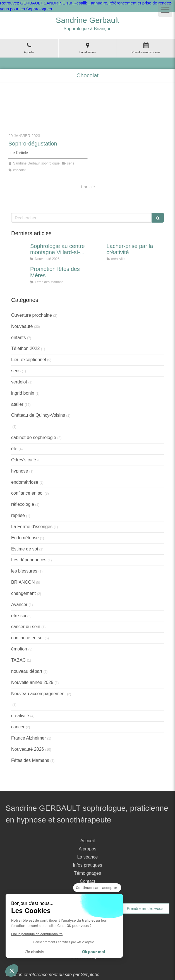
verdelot (19, 382)
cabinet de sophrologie (34, 437)
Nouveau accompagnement (39, 694)
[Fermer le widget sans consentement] (97, 888)
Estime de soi (25, 549)
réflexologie (23, 504)
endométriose (25, 482)
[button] (12, 971)
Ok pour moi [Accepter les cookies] (94, 952)
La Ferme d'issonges (32, 527)
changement (23, 593)
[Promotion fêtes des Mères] (20, 275)
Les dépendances (29, 560)
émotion (19, 649)
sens (16, 371)
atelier (17, 404)
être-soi (19, 616)
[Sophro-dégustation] (48, 111)
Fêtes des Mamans (30, 760)
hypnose (20, 471)
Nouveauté (22, 326)
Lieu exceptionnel (29, 360)
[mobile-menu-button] (165, 10)
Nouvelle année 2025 (32, 682)
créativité (20, 716)
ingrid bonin (23, 393)
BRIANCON (23, 582)
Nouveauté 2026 (27, 749)
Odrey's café (24, 460)
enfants (18, 338)
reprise (18, 515)
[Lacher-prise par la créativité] (96, 252)
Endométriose (25, 538)
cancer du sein (26, 627)
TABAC (18, 660)
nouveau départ (27, 671)
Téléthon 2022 (25, 348)
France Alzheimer (29, 738)
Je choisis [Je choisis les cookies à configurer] (35, 952)
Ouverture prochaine (32, 315)
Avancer (19, 605)
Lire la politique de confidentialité (37, 934)
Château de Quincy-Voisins (38, 415)
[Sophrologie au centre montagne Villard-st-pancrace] (20, 252)
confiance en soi (27, 493)
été (14, 449)
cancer (18, 727)
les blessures (24, 571)
